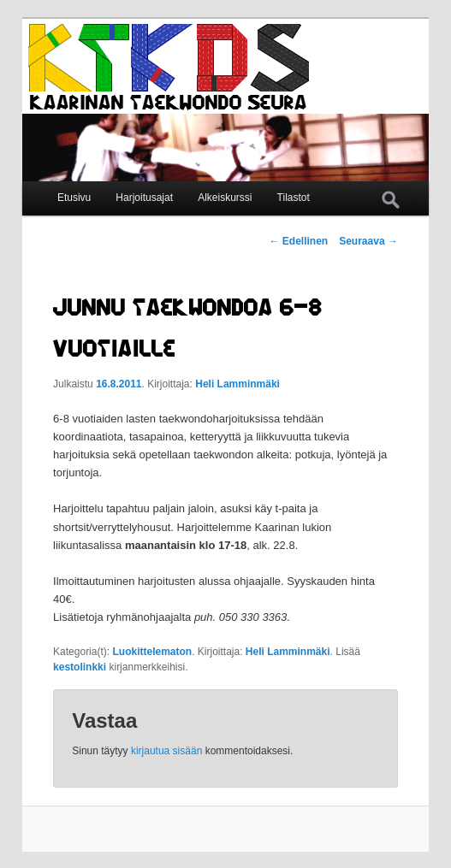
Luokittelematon (152, 652)
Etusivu (74, 198)
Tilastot (294, 198)
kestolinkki (80, 667)
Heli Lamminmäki (237, 384)
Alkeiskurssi (225, 198)
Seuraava (368, 241)
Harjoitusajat (144, 198)
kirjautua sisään (166, 751)
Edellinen (299, 241)
